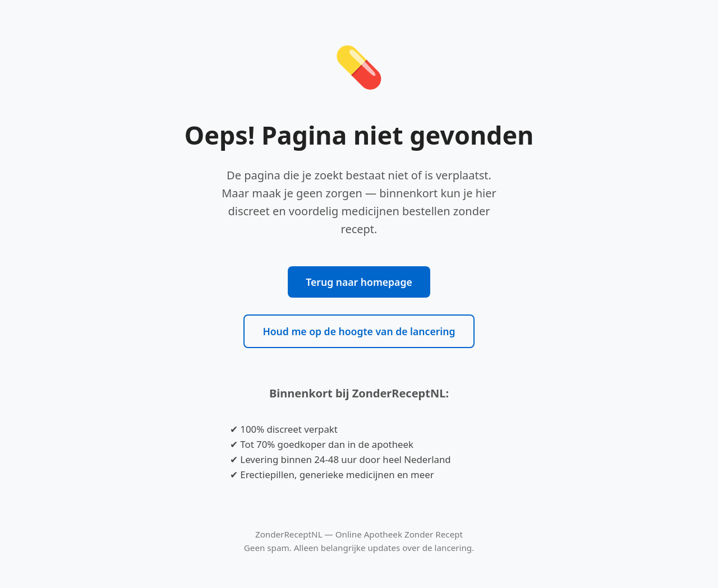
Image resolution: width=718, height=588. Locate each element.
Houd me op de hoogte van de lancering (359, 331)
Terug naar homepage (359, 282)
